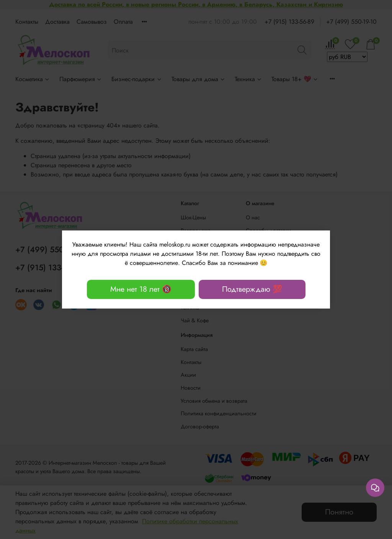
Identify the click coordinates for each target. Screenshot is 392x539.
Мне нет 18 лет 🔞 (141, 289)
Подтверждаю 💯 (252, 289)
